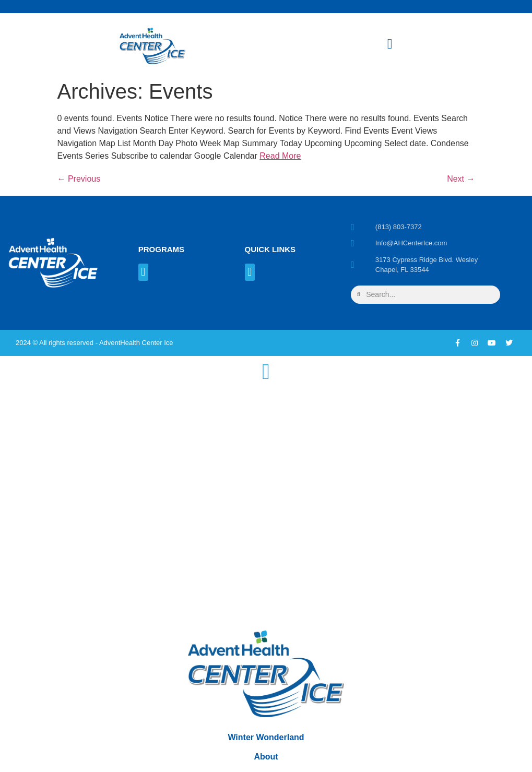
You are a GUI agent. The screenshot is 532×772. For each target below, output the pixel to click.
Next (461, 179)
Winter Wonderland (266, 737)
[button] (143, 272)
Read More (280, 156)
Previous (79, 179)
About (266, 758)
